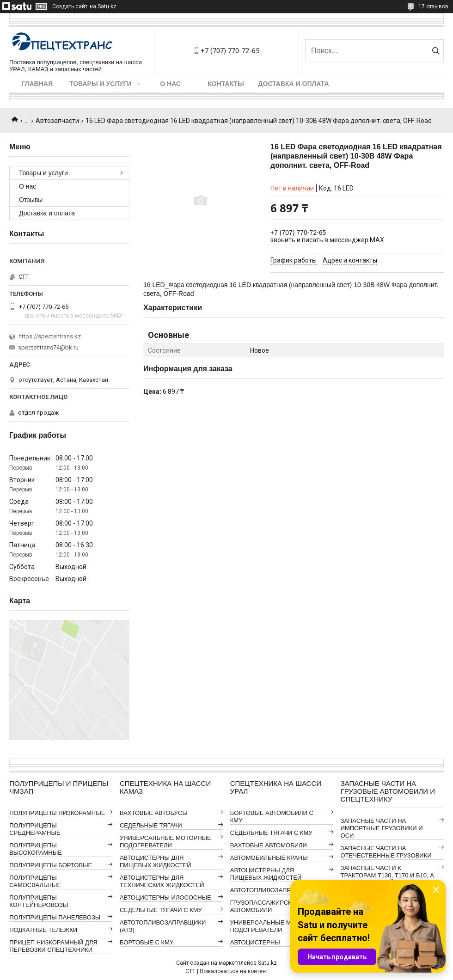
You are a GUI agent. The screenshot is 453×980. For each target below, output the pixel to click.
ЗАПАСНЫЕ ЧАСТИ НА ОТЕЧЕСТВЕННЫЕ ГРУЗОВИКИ (386, 852)
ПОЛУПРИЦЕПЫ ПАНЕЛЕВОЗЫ (55, 917)
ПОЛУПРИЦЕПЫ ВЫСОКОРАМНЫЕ (36, 849)
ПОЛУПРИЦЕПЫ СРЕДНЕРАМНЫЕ (35, 829)
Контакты (226, 84)
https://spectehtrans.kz (50, 336)
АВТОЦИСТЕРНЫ (255, 942)
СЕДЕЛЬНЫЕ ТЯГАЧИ (151, 825)
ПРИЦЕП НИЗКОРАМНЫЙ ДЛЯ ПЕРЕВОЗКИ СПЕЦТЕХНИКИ (53, 946)
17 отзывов (433, 6)
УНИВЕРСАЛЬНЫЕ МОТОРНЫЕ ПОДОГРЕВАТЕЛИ (165, 842)
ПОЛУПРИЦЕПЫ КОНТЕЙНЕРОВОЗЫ (39, 901)
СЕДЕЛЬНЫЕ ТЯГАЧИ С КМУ (161, 910)
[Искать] (436, 51)
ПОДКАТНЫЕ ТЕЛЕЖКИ (43, 930)
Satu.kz (267, 963)
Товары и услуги (101, 84)
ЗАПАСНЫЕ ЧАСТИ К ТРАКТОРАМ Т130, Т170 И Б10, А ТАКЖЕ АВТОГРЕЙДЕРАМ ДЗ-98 (387, 875)
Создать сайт (70, 6)
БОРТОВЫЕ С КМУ (147, 942)
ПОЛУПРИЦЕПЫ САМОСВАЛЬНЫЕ (35, 881)
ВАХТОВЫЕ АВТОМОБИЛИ (269, 845)
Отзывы (31, 200)
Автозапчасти (57, 121)
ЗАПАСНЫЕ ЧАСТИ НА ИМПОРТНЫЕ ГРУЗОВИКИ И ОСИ (382, 828)
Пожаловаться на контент (234, 971)
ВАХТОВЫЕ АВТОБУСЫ (154, 813)
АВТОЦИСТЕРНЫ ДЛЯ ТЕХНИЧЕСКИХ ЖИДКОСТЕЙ (162, 881)
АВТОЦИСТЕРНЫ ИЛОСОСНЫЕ (165, 897)
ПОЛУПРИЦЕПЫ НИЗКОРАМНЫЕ (57, 813)
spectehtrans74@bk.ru (48, 347)
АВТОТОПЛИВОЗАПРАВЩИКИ (273, 890)
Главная (37, 84)
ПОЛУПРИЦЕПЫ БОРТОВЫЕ (51, 865)
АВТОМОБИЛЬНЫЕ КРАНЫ (269, 858)
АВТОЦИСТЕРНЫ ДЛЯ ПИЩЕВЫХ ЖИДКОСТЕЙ (156, 861)
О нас (170, 84)
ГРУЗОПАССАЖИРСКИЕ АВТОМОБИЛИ (265, 906)
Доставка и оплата (294, 84)
